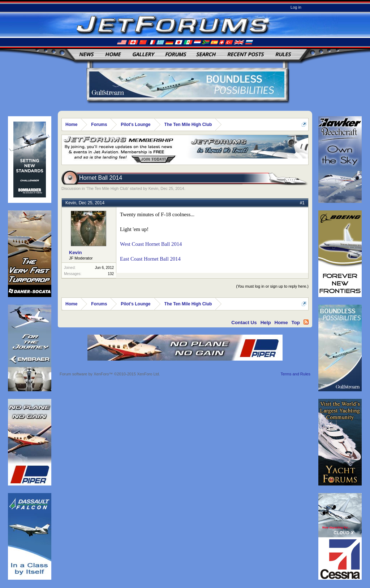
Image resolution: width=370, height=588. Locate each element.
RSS (306, 322)
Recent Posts (246, 54)
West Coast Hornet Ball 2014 (151, 244)
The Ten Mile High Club (107, 188)
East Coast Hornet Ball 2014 (150, 259)
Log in (296, 7)
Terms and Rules (295, 374)
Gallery (143, 54)
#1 (302, 203)
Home (113, 54)
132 (111, 274)
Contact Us (244, 323)
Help (266, 323)
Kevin (154, 188)
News (86, 54)
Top (296, 323)
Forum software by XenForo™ (110, 374)
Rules (283, 54)
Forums (176, 54)
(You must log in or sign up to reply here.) (272, 286)
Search (206, 54)
